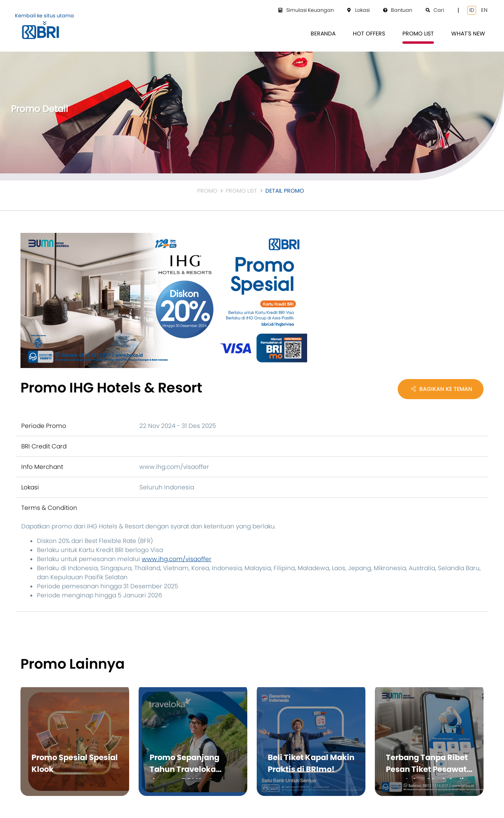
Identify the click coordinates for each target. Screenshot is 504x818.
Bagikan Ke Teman (442, 389)
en (484, 10)
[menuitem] (323, 34)
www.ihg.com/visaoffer (177, 559)
